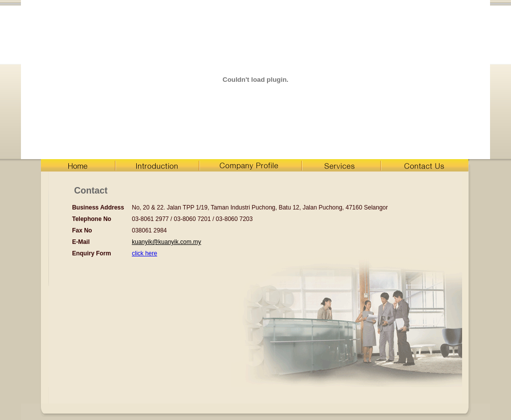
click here (144, 253)
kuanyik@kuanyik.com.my (166, 242)
